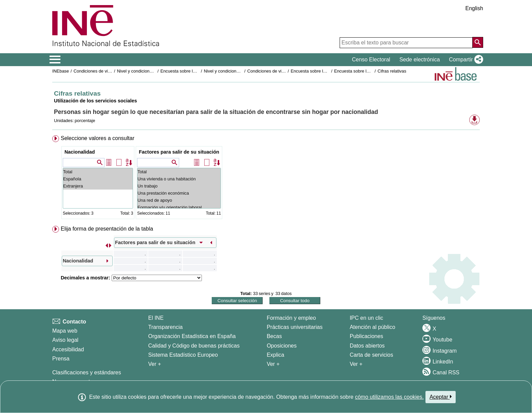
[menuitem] (266, 179)
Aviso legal (65, 340)
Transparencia (166, 327)
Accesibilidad (68, 349)
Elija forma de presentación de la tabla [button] (107, 229)
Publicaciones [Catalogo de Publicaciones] (367, 336)
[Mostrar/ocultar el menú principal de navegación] (55, 60)
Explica (275, 355)
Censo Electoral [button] (371, 60)
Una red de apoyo (179, 200)
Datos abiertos (367, 346)
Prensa (61, 359)
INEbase (61, 71)
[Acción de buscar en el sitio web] (478, 42)
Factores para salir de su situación (179, 152)
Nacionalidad (80, 152)
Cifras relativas (392, 71)
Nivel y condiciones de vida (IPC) (149, 71)
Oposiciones (282, 346)
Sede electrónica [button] (420, 60)
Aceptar (441, 397)
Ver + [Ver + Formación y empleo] (273, 364)
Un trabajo (179, 186)
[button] (465, 60)
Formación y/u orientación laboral (179, 207)
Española (98, 179)
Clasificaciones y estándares (87, 372)
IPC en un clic (367, 318)
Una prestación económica (179, 193)
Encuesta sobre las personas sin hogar (198, 71)
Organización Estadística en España (192, 336)
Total (98, 172)
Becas (274, 336)
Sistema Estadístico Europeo (183, 355)
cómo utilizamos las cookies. (389, 397)
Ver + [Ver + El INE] (155, 364)
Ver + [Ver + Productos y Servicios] (356, 364)
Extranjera (98, 186)
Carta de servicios (372, 355)
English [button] (474, 8)
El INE (156, 318)
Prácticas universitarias (295, 327)
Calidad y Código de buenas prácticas (194, 346)
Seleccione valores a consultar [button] (98, 138)
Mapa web (65, 331)
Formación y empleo (291, 318)
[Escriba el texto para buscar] (406, 43)
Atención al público (373, 327)
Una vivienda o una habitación (179, 179)
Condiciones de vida (93, 71)
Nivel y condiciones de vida (230, 71)
